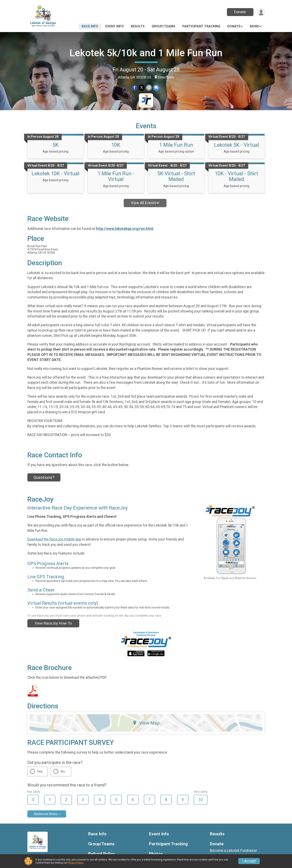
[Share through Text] (156, 88)
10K (116, 145)
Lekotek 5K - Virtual (237, 145)
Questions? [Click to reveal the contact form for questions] (44, 477)
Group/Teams (163, 26)
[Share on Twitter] (142, 88)
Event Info (114, 26)
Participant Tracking (201, 26)
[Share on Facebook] (135, 88)
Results (138, 26)
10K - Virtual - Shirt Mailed (236, 176)
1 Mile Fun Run (176, 145)
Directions (166, 77)
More (254, 26)
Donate (240, 12)
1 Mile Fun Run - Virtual (116, 176)
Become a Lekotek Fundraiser (233, 851)
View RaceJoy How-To (53, 623)
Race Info (90, 26)
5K (56, 145)
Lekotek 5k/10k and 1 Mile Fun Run (146, 53)
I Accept (249, 861)
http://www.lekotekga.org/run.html (125, 229)
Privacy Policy (75, 863)
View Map (146, 723)
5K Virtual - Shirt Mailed (176, 176)
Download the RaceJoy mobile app (54, 539)
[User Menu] (261, 12)
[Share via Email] (149, 88)
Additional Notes (46, 814)
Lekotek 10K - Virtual (55, 173)
